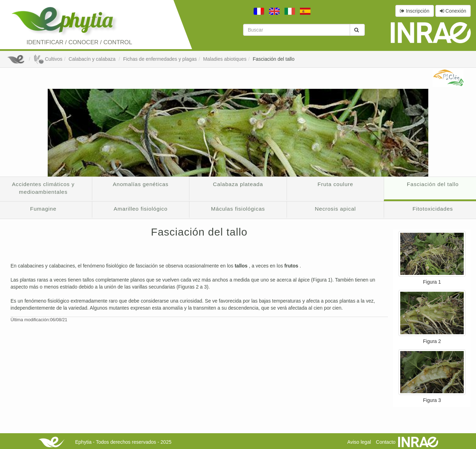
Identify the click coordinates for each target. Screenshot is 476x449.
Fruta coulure (335, 184)
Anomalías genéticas (140, 184)
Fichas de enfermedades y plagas (160, 59)
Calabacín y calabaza (93, 59)
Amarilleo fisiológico (141, 209)
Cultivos (48, 59)
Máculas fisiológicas (238, 209)
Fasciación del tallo (273, 59)
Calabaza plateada (238, 184)
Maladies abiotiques (225, 59)
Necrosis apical (336, 209)
